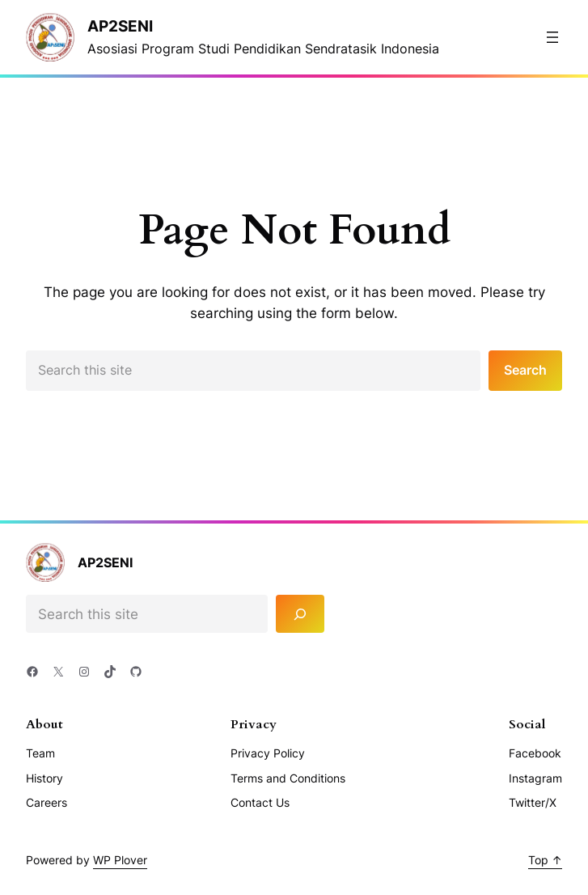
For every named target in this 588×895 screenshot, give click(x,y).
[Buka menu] (552, 37)
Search (525, 370)
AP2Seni (120, 26)
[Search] (300, 614)
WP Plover (120, 860)
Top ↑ (545, 860)
